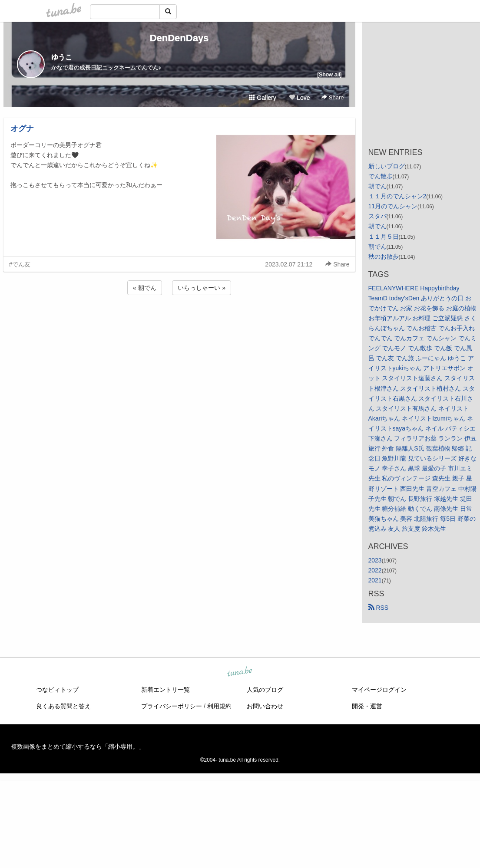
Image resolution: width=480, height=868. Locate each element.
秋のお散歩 (384, 256)
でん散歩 (381, 176)
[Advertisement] (179, 320)
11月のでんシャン (393, 206)
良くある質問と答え (63, 706)
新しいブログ (387, 166)
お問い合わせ (265, 706)
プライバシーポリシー (172, 706)
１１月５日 (384, 237)
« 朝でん (145, 288)
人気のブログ (265, 690)
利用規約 (219, 706)
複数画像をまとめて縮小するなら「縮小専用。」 (78, 746)
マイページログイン (379, 690)
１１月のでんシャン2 (397, 196)
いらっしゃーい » (202, 288)
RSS (379, 608)
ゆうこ (62, 57)
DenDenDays (179, 38)
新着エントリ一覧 (166, 690)
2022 (375, 570)
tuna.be (240, 672)
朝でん (377, 186)
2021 (375, 580)
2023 (375, 560)
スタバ (377, 216)
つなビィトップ (57, 690)
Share (333, 97)
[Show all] (329, 74)
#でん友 (20, 264)
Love (299, 98)
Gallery (262, 98)
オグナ (22, 128)
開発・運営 (367, 706)
